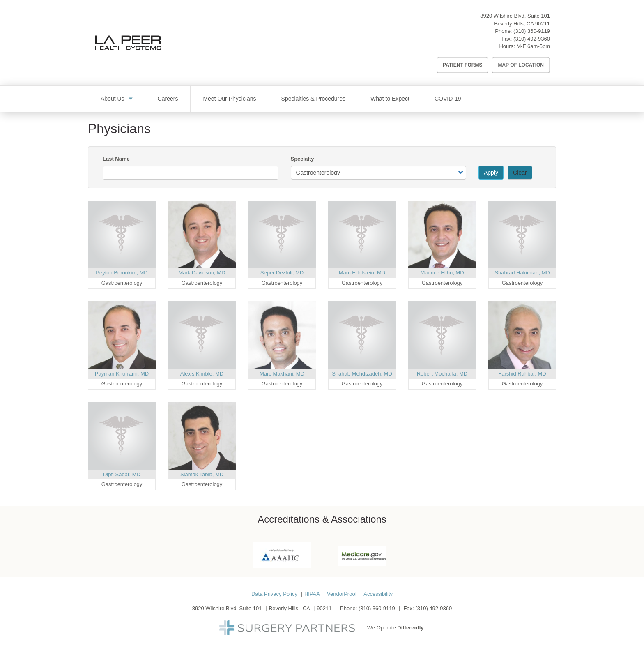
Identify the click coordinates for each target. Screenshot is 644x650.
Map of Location (521, 65)
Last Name (116, 159)
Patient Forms (462, 65)
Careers (168, 99)
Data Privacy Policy (274, 594)
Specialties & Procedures (313, 99)
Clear (520, 173)
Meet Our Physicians (229, 99)
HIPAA (312, 594)
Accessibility (378, 594)
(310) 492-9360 (532, 39)
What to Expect (390, 99)
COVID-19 (448, 99)
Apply (491, 173)
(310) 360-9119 (532, 31)
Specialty (302, 159)
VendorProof (342, 594)
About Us (113, 99)
